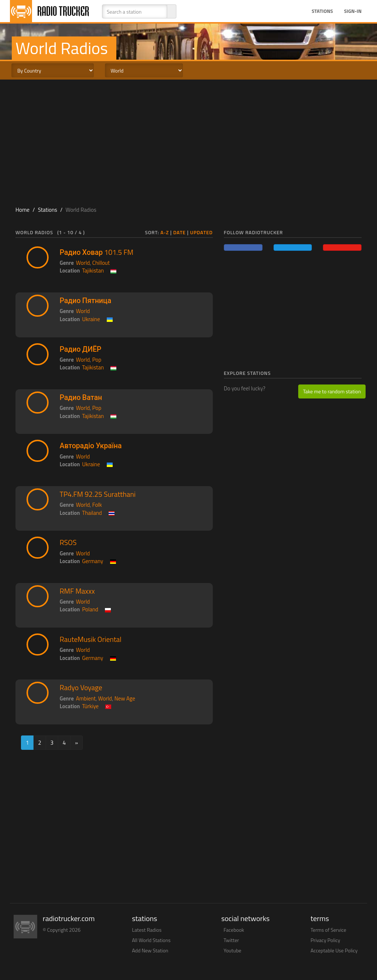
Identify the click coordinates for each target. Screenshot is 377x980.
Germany (93, 561)
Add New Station (150, 950)
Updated (201, 232)
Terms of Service (329, 930)
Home (22, 210)
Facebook (234, 930)
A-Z (165, 232)
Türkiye (90, 706)
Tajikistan (93, 271)
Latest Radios (147, 930)
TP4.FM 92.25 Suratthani (98, 494)
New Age (125, 698)
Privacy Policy (326, 940)
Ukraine (91, 319)
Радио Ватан (81, 397)
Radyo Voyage (81, 688)
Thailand (92, 513)
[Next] (77, 743)
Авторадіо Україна (91, 446)
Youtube (232, 950)
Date (180, 232)
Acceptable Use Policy (334, 950)
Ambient (86, 698)
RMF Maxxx (77, 591)
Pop (97, 360)
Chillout (101, 263)
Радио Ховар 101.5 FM (96, 252)
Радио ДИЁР (80, 349)
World (83, 263)
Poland (90, 609)
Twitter (231, 940)
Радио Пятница (85, 301)
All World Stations (151, 940)
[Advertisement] (188, 138)
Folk (97, 505)
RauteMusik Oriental (91, 639)
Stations (322, 11)
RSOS (68, 542)
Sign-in (353, 11)
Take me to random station (332, 391)
